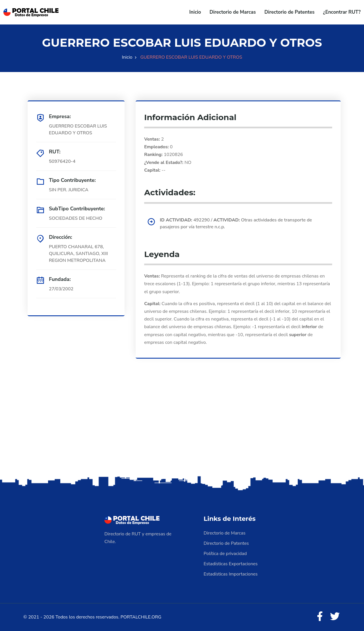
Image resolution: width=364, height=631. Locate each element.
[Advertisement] (182, 430)
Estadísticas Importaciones (231, 574)
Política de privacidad (225, 554)
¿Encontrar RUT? (342, 12)
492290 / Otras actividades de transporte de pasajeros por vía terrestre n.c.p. (236, 223)
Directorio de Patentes (289, 12)
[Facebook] (320, 617)
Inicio (195, 12)
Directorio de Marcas (233, 12)
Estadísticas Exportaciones (231, 564)
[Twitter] (335, 617)
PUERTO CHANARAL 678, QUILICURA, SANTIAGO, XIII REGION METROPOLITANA (78, 254)
